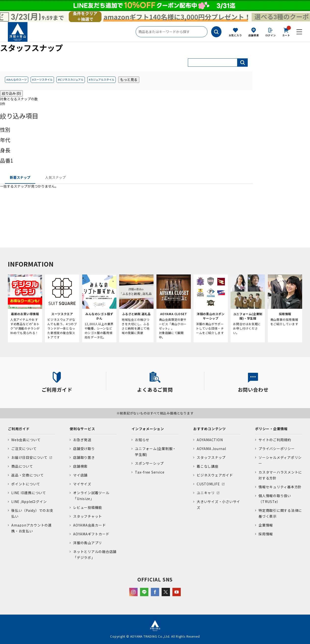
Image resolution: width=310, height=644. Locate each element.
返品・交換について (28, 475)
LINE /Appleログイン (29, 502)
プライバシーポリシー (277, 449)
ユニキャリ (206, 493)
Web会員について (26, 440)
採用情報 (266, 534)
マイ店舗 (80, 475)
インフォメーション (148, 429)
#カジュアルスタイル (102, 79)
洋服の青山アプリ (88, 543)
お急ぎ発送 (82, 440)
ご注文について (24, 449)
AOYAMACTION (210, 440)
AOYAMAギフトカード (91, 534)
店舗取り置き (84, 457)
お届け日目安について (29, 457)
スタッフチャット (88, 516)
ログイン (271, 35)
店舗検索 (254, 35)
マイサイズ (82, 484)
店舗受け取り (84, 449)
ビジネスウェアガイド (215, 475)
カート (286, 32)
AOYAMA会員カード (89, 525)
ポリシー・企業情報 (271, 429)
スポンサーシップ (149, 463)
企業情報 (266, 525)
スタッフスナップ (211, 457)
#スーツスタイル (42, 79)
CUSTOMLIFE (208, 484)
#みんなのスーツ (17, 79)
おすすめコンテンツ (210, 429)
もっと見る (129, 79)
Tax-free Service (150, 472)
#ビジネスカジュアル (71, 79)
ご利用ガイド (19, 429)
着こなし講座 (208, 466)
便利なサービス (82, 429)
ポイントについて (26, 484)
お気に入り (235, 35)
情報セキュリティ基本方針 (280, 487)
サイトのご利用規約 (275, 440)
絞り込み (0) (11, 93)
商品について (22, 466)
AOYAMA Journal (211, 449)
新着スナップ (20, 177)
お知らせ (142, 440)
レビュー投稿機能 (88, 507)
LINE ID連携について (29, 493)
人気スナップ (55, 177)
